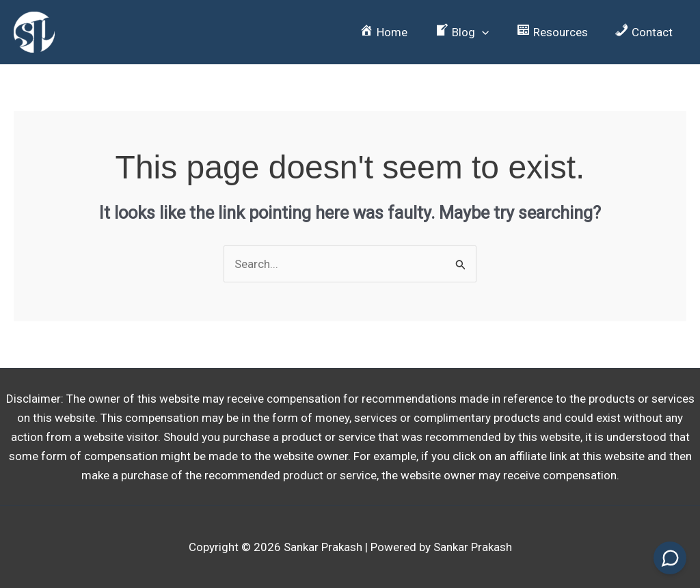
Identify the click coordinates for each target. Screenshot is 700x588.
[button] (471, 32)
